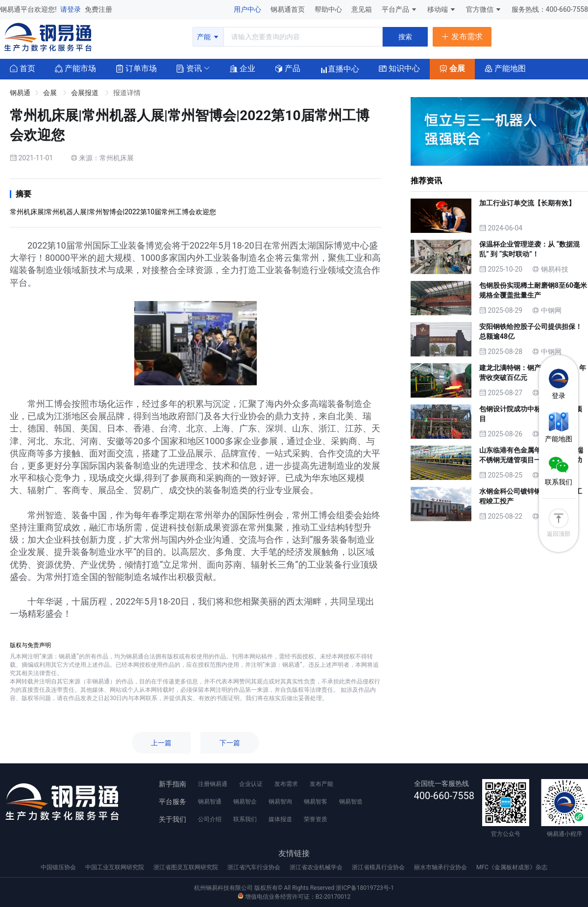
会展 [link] (51, 93)
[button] (189, 68)
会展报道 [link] (86, 93)
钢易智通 (210, 802)
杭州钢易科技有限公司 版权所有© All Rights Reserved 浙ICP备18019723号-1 (294, 888)
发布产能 (321, 784)
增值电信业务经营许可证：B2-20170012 (294, 897)
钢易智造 (351, 802)
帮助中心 (329, 9)
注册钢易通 (213, 784)
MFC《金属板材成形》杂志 (512, 867)
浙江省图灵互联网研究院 (186, 867)
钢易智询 (280, 802)
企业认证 (251, 784)
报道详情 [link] (127, 93)
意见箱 (362, 9)
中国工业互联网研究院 (115, 867)
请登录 (71, 9)
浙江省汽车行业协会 (255, 867)
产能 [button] (208, 37)
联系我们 (245, 819)
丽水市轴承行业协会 (441, 867)
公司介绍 (210, 819)
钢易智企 (245, 802)
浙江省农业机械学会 (317, 867)
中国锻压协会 (59, 867)
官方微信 (484, 9)
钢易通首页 (288, 9)
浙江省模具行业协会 (379, 867)
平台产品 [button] (395, 9)
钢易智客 (316, 802)
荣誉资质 (316, 819)
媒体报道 (280, 819)
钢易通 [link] (20, 93)
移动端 (442, 9)
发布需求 (286, 784)
